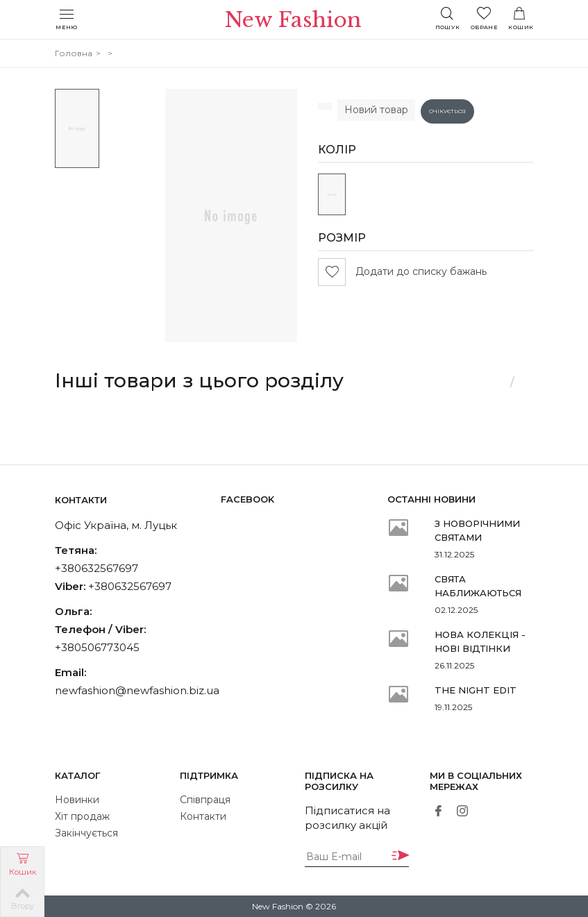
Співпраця (205, 800)
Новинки (77, 800)
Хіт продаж (82, 816)
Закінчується (86, 833)
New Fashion (294, 20)
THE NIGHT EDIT (476, 690)
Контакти (203, 816)
